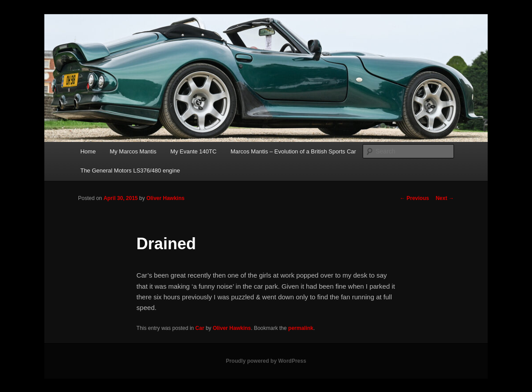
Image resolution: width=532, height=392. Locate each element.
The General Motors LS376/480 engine (130, 171)
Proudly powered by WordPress (266, 361)
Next (445, 198)
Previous (415, 198)
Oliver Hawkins (165, 198)
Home (88, 151)
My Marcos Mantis (133, 151)
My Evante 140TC (193, 151)
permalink (301, 328)
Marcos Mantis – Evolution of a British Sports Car (293, 151)
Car (200, 328)
